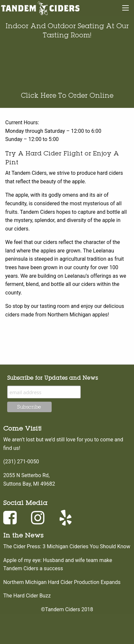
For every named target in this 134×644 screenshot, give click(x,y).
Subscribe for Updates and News (52, 378)
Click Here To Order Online (67, 95)
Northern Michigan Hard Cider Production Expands (62, 582)
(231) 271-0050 (21, 462)
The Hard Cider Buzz (27, 596)
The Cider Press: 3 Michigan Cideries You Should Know (67, 546)
